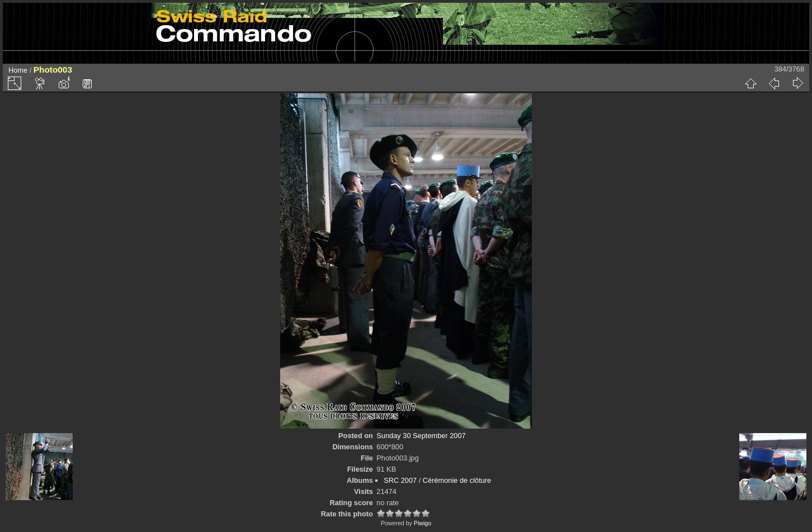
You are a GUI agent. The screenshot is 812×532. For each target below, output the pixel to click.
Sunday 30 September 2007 (421, 436)
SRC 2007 (400, 480)
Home (18, 70)
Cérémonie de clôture (457, 480)
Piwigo (422, 523)
